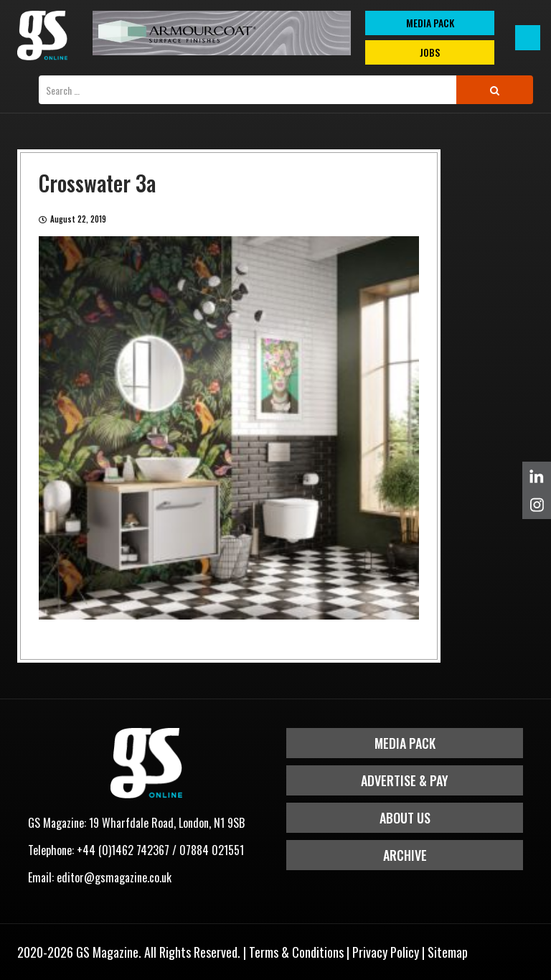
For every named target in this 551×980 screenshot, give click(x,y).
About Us (405, 818)
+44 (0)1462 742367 (123, 850)
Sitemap (448, 952)
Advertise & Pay (405, 780)
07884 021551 (212, 850)
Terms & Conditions (296, 952)
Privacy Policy (386, 952)
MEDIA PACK (430, 23)
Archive (405, 855)
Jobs (430, 52)
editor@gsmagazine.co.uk (114, 877)
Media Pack (405, 743)
